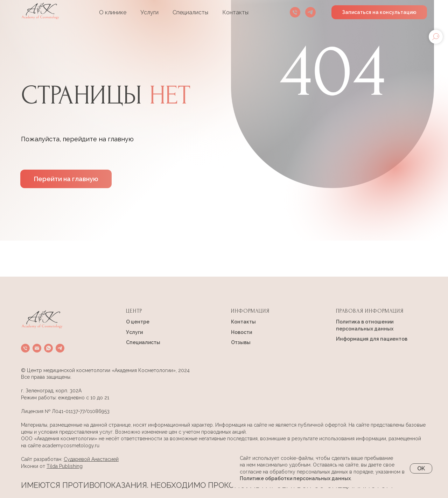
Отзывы (241, 342)
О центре (138, 322)
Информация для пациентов (372, 339)
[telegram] (310, 12)
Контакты (235, 12)
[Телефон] (295, 12)
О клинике (113, 12)
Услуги (149, 12)
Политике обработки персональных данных (295, 478)
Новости (241, 332)
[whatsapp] (48, 348)
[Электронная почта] (37, 348)
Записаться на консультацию (379, 12)
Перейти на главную (66, 179)
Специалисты (190, 12)
